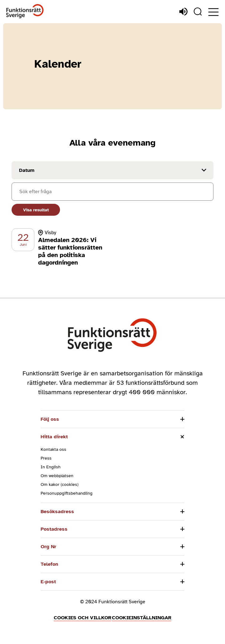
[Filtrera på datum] (112, 170)
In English (51, 467)
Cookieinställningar (142, 618)
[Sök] (198, 12)
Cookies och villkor (82, 618)
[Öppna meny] (213, 12)
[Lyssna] (183, 12)
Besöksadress (57, 512)
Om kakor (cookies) (60, 484)
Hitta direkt (54, 437)
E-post (48, 582)
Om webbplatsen (57, 476)
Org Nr (48, 547)
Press (46, 458)
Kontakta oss (53, 449)
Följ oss (50, 419)
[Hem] (25, 11)
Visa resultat (36, 210)
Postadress (54, 529)
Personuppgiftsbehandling (67, 493)
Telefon (49, 564)
